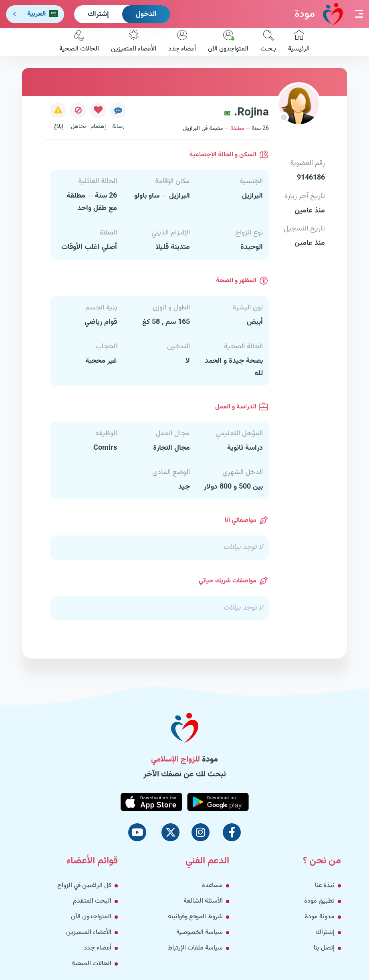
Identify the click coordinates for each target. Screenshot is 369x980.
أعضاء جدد (182, 42)
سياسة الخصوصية (200, 933)
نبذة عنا (325, 886)
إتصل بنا (324, 948)
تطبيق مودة (319, 901)
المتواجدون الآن (228, 42)
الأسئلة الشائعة (203, 901)
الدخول (146, 14)
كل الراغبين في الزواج (84, 886)
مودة (319, 14)
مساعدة (212, 886)
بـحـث (268, 42)
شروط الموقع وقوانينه (195, 917)
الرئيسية (299, 42)
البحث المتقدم (92, 901)
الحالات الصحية (79, 42)
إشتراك (98, 14)
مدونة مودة (320, 917)
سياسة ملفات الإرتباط (195, 948)
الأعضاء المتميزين (134, 42)
